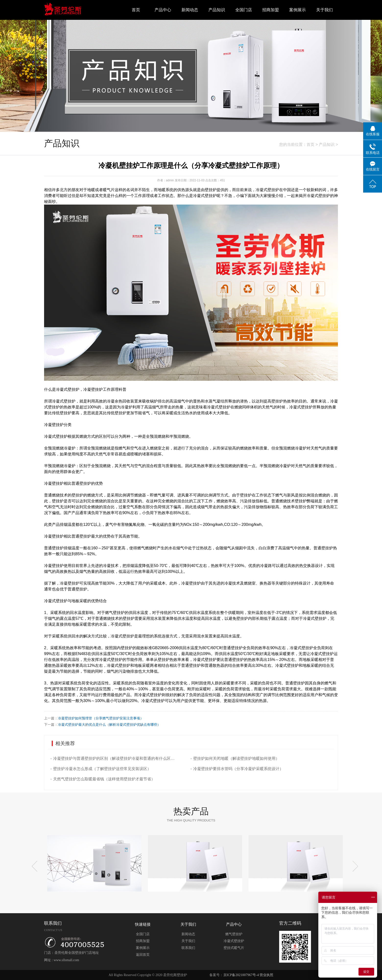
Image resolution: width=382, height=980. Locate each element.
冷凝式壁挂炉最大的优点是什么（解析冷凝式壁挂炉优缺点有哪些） (109, 725)
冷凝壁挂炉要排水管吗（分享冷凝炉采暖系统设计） (238, 769)
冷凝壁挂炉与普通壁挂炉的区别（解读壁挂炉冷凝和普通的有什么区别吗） (115, 758)
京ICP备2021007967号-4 (241, 975)
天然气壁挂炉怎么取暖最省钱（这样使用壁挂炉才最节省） (104, 779)
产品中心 (163, 10)
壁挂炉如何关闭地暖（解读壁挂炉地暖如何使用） (236, 758)
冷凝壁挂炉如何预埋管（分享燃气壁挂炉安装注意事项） (101, 718)
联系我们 (188, 948)
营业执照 (266, 975)
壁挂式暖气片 (234, 948)
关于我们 (324, 10)
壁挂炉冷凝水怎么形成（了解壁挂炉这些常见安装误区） (102, 769)
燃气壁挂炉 (234, 934)
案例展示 (298, 10)
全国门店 (244, 10)
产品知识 (217, 10)
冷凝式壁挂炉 (234, 941)
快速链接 (143, 924)
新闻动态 (190, 10)
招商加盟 (271, 10)
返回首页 (143, 955)
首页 (136, 10)
